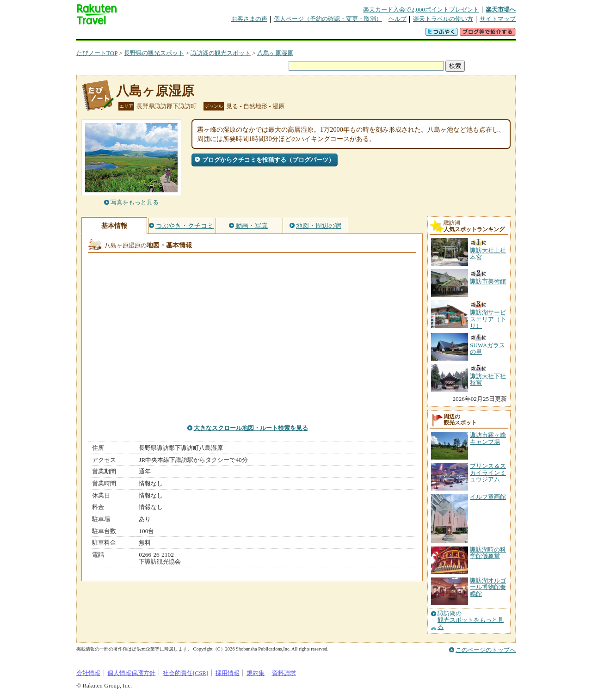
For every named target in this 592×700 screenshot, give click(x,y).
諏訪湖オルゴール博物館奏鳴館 (488, 587)
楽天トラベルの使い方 (443, 19)
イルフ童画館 (488, 497)
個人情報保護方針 (131, 673)
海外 (147, 34)
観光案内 (298, 34)
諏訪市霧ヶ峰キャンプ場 (488, 438)
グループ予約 (260, 34)
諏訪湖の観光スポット (221, 53)
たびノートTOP (97, 53)
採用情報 (228, 673)
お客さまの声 (249, 19)
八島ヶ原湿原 (275, 53)
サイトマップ (498, 19)
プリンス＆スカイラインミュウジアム (488, 473)
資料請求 (284, 673)
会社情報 (88, 673)
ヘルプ (398, 19)
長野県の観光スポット (154, 53)
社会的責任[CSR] (186, 673)
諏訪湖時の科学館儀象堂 (488, 553)
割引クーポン (222, 34)
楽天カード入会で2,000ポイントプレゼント (421, 9)
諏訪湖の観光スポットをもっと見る (471, 620)
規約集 (256, 673)
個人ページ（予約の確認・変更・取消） (328, 19)
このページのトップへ (486, 650)
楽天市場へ (501, 9)
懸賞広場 (185, 34)
